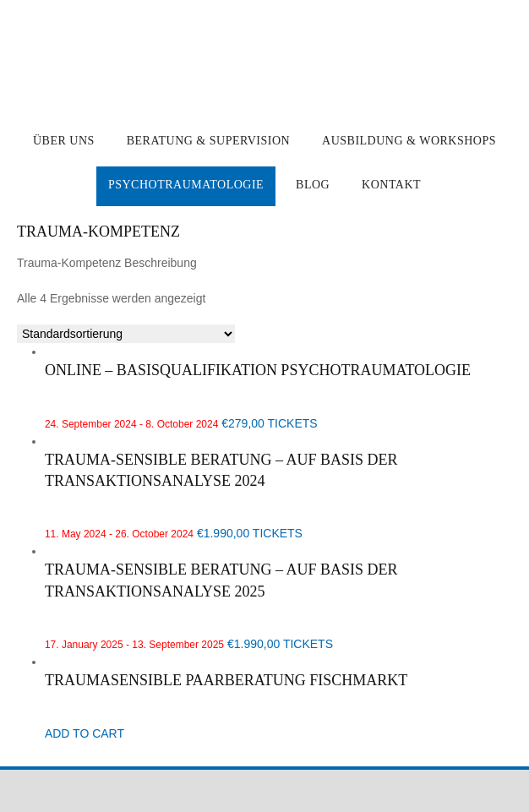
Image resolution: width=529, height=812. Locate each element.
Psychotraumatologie (186, 185)
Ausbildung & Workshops (409, 141)
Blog (313, 185)
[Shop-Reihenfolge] (126, 334)
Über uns (64, 141)
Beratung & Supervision (208, 141)
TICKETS (293, 423)
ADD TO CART (85, 733)
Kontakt (391, 185)
